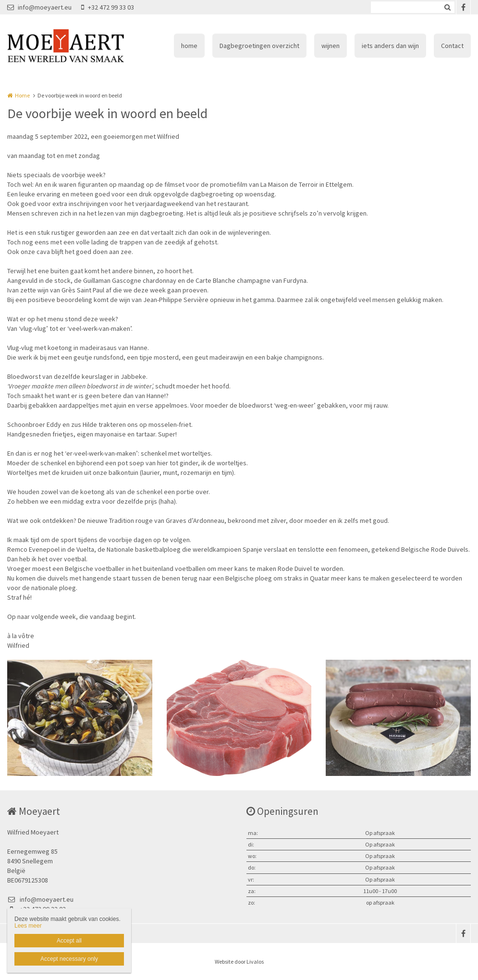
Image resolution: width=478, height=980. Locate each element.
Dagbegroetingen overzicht (259, 46)
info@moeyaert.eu (39, 7)
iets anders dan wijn (390, 46)
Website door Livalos (239, 962)
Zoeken (447, 7)
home (189, 46)
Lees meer (28, 926)
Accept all (69, 941)
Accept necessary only (69, 959)
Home (22, 95)
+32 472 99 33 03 (108, 7)
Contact (452, 46)
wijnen (331, 46)
